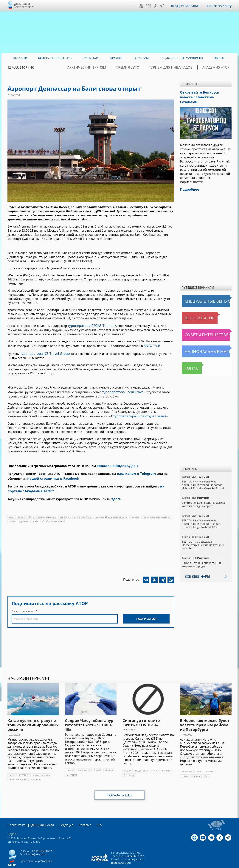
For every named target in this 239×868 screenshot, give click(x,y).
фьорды (210, 761)
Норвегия (187, 761)
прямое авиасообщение (155, 509)
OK (158, 6)
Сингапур (72, 764)
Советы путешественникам (202, 328)
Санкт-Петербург (191, 766)
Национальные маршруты (201, 344)
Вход (177, 6)
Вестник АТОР (192, 311)
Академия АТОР (219, 67)
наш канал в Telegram (134, 469)
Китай (22, 509)
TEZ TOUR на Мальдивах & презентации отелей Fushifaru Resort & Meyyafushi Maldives (205, 517)
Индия (70, 760)
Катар (12, 765)
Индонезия (84, 760)
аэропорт (64, 509)
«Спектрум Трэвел (147, 413)
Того (31, 509)
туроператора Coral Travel (121, 389)
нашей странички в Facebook (51, 473)
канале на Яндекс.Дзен (115, 462)
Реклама (77, 814)
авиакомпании (41, 765)
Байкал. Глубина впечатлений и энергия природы (202, 554)
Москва (108, 760)
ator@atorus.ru (38, 843)
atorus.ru (197, 865)
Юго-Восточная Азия (53, 513)
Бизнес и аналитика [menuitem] (55, 58)
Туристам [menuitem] (141, 58)
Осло (199, 761)
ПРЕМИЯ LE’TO (146, 67)
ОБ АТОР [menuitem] (220, 58)
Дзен (138, 6)
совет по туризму (18, 513)
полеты (133, 509)
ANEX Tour (151, 345)
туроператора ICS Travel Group (42, 352)
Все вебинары (196, 566)
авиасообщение (46, 509)
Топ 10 (188, 361)
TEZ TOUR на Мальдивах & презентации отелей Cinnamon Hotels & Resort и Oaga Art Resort (202, 478)
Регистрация (193, 6)
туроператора (124, 413)
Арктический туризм (112, 67)
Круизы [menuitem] (116, 58)
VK (151, 6)
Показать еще (120, 785)
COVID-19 (24, 765)
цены (34, 513)
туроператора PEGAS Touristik (89, 325)
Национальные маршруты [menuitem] (181, 58)
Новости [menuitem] (20, 58)
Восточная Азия (82, 509)
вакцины (35, 769)
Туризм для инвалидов (182, 67)
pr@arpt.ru (45, 850)
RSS (90, 814)
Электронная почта (23, 603)
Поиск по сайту (221, 6)
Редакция (60, 814)
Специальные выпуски (199, 294)
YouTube (144, 6)
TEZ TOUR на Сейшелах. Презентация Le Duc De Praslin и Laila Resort (206, 536)
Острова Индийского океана (110, 509)
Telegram (164, 6)
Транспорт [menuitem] (91, 58)
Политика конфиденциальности (28, 814)
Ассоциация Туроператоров (24, 5)
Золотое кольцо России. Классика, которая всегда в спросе (204, 497)
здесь (116, 491)
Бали (12, 509)
